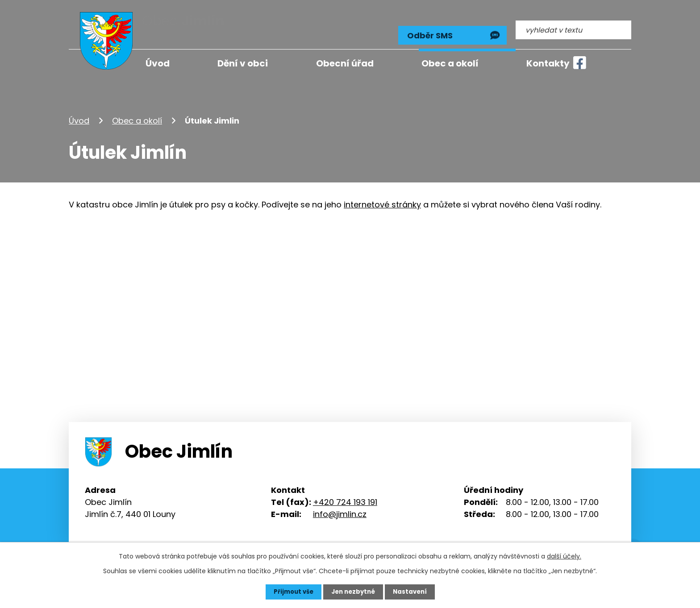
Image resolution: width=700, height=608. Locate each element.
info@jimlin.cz (340, 507)
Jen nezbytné (353, 591)
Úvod (79, 113)
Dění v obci (243, 63)
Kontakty (548, 63)
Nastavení (412, 591)
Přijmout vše (291, 591)
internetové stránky (382, 197)
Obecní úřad (345, 63)
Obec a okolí (137, 113)
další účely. (564, 556)
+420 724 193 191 (345, 494)
